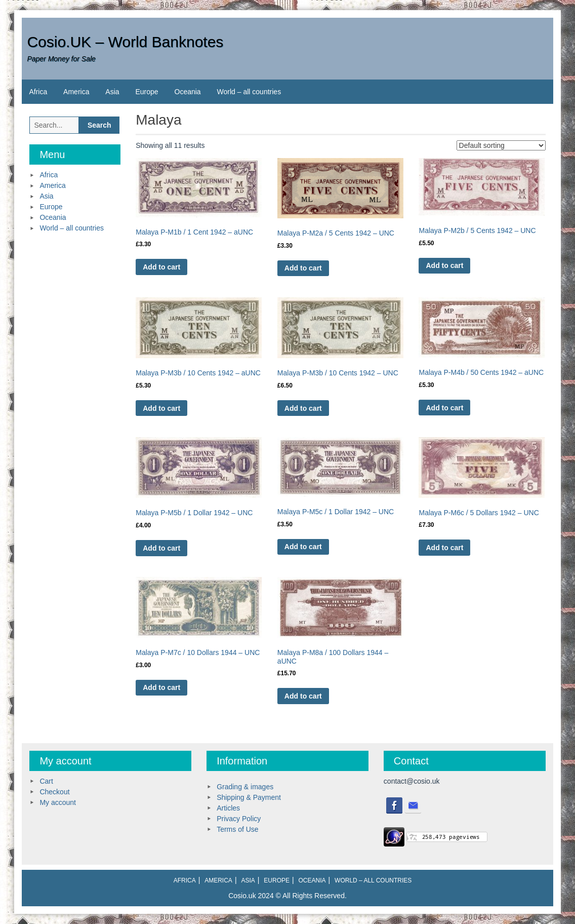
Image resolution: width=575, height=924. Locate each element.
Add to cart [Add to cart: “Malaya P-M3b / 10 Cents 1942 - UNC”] (303, 408)
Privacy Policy (239, 819)
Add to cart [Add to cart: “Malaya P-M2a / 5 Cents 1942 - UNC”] (303, 268)
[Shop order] (501, 145)
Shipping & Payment (249, 797)
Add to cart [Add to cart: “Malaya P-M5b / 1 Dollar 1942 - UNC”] (161, 548)
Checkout (54, 792)
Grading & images (245, 787)
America (76, 92)
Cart (46, 781)
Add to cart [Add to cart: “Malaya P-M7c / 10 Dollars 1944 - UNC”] (161, 687)
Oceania (188, 92)
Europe (147, 92)
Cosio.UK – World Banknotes (125, 42)
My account (58, 802)
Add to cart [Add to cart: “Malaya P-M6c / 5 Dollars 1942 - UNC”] (444, 548)
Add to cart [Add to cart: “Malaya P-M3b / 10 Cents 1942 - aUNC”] (161, 408)
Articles (228, 808)
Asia (112, 92)
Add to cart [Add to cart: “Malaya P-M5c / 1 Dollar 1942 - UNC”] (303, 547)
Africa (38, 92)
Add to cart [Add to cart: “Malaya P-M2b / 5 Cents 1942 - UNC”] (444, 265)
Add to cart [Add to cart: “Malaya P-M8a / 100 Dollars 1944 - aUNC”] (303, 696)
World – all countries (249, 92)
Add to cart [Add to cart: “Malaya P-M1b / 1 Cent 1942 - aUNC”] (161, 267)
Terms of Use (237, 829)
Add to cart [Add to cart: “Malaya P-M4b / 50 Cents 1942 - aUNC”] (444, 408)
